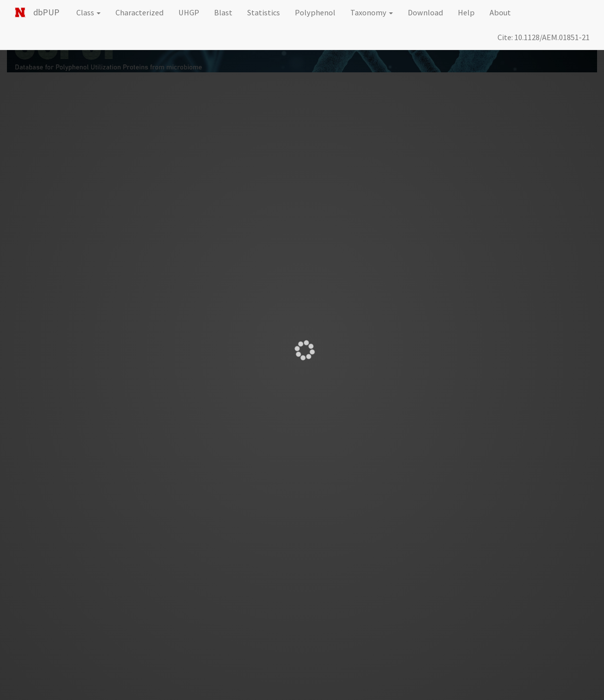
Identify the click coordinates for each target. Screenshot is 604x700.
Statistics (264, 12)
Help (466, 12)
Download (425, 12)
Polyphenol (315, 12)
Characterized (139, 12)
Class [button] (88, 12)
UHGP (189, 12)
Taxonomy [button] (372, 12)
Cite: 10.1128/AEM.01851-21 (544, 37)
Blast (223, 12)
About (500, 12)
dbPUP (46, 12)
